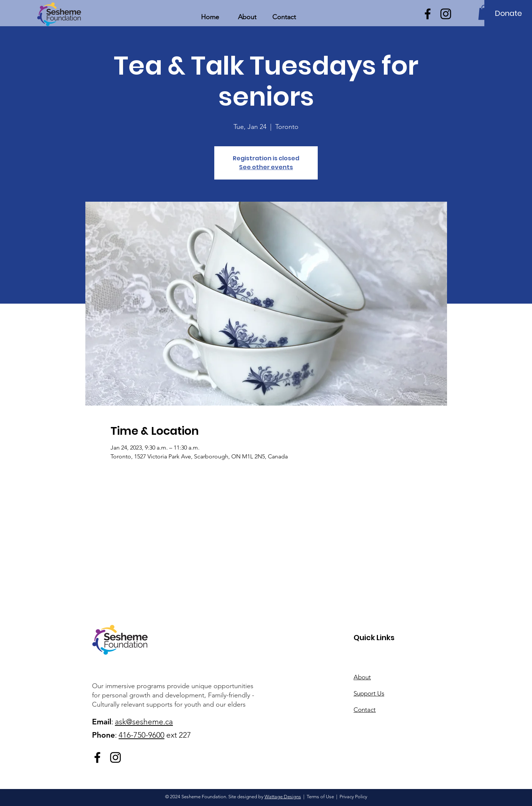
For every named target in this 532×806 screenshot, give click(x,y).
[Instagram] (446, 14)
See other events (266, 167)
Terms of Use (320, 797)
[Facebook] (428, 14)
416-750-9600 (141, 735)
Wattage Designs (283, 797)
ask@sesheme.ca (144, 722)
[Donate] (509, 13)
